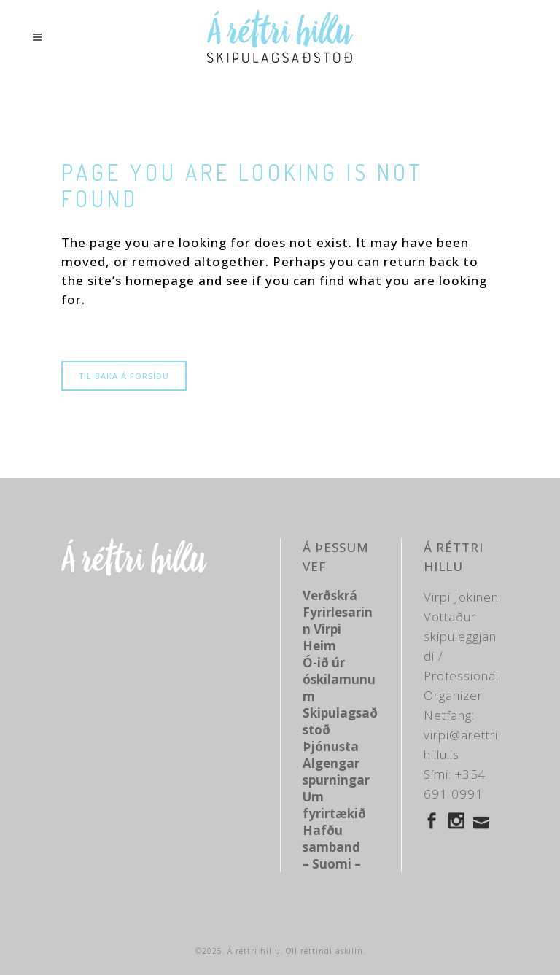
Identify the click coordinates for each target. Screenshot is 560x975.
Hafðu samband (331, 839)
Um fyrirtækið (334, 805)
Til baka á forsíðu (124, 376)
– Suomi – (332, 864)
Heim (319, 646)
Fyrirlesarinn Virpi (338, 621)
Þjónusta (331, 746)
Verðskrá (330, 595)
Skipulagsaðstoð (340, 721)
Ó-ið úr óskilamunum (339, 679)
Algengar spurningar (336, 772)
